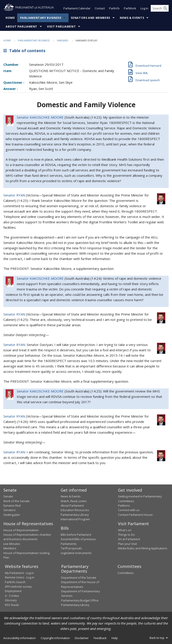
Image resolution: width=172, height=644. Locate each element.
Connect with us (129, 510)
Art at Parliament (129, 539)
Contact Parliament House (135, 515)
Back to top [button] (159, 638)
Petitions (124, 505)
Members (10, 548)
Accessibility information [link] (20, 638)
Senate (8, 497)
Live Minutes (12, 544)
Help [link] (115, 638)
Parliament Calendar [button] (77, 9)
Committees (126, 573)
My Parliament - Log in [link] (19, 573)
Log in (144, 9)
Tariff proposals (71, 548)
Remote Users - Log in (20, 578)
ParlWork (130, 9)
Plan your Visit (127, 544)
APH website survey (18, 586)
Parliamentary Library (75, 515)
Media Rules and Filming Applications (143, 548)
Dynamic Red (12, 505)
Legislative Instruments (76, 553)
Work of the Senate (16, 501)
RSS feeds (12, 605)
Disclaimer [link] (82, 638)
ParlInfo (114, 9)
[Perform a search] (165, 9)
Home (10, 18)
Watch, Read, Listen (74, 501)
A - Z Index (12, 596)
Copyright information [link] (55, 638)
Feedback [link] (100, 638)
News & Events (132, 18)
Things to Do (126, 535)
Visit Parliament (61, 27)
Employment (13, 591)
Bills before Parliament (76, 535)
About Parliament (21, 27)
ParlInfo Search (15, 582)
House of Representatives (21, 530)
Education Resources (75, 510)
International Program (75, 519)
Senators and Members (90, 18)
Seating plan (12, 515)
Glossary (11, 600)
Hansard (63, 40)
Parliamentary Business (41, 18)
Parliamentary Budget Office (80, 600)
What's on (125, 530)
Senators (10, 510)
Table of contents (24, 51)
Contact (100, 9)
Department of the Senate (79, 578)
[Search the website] (160, 9)
